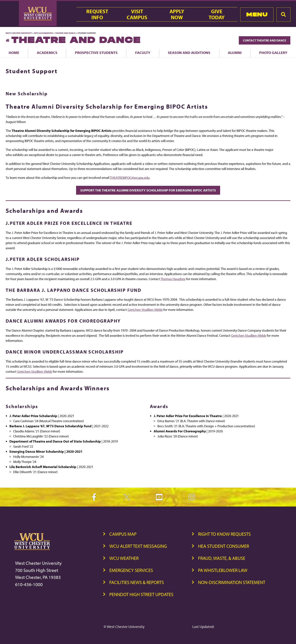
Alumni (235, 53)
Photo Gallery (273, 53)
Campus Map (123, 534)
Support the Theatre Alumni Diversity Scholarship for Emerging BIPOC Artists (148, 190)
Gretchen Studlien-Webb (145, 310)
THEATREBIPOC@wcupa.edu (130, 178)
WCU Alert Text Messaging (138, 546)
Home (14, 53)
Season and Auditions (189, 53)
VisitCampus (137, 14)
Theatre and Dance (65, 33)
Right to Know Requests (224, 534)
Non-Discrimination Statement (232, 582)
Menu (257, 14)
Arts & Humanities (44, 33)
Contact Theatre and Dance (265, 40)
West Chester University (19, 33)
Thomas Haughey (173, 279)
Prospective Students (96, 53)
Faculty (143, 53)
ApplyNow (177, 14)
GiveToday (217, 14)
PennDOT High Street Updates (141, 594)
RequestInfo (97, 14)
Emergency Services (131, 570)
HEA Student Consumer (224, 546)
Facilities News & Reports (137, 582)
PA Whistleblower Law (223, 570)
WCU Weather (124, 558)
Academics (47, 53)
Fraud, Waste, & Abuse (222, 558)
